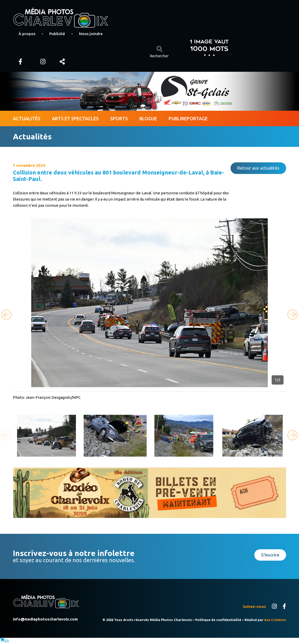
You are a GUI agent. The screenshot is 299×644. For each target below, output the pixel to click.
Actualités (27, 118)
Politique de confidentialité (218, 620)
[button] (293, 315)
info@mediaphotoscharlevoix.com (45, 619)
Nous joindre (91, 34)
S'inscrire (270, 555)
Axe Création (275, 620)
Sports (119, 118)
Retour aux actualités (258, 168)
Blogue (148, 118)
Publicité (57, 34)
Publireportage (188, 118)
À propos (27, 34)
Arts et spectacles (75, 118)
